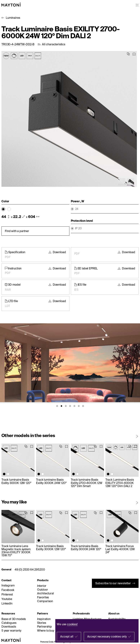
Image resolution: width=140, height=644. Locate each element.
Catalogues (9, 623)
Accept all (67, 636)
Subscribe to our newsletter (113, 583)
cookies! (72, 624)
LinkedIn (7, 603)
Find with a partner (17, 231)
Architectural (45, 593)
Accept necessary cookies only (107, 636)
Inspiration (44, 619)
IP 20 (78, 228)
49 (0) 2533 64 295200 (30, 569)
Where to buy (46, 630)
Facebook (8, 590)
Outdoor (43, 590)
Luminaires (13, 18)
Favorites (43, 597)
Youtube (7, 599)
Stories (42, 623)
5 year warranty (11, 630)
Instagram (8, 585)
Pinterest (7, 594)
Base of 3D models (14, 619)
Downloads (9, 626)
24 (77, 209)
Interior (42, 586)
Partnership (45, 626)
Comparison (45, 601)
